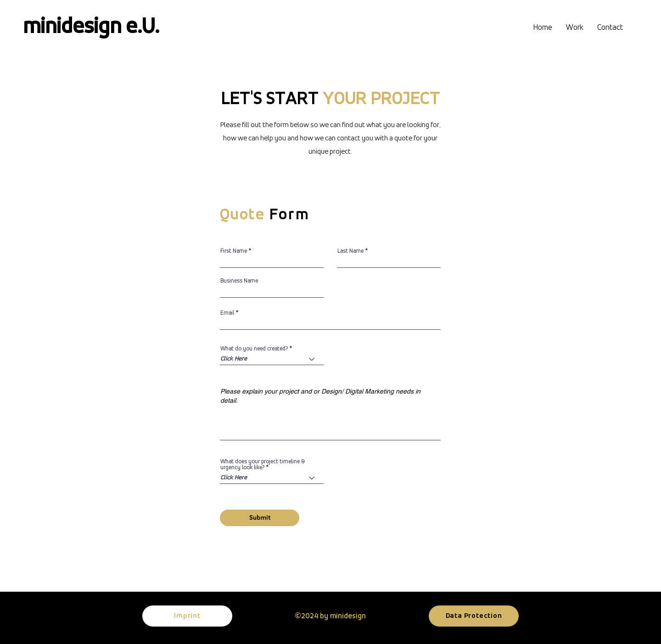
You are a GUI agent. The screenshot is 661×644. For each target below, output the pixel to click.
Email (227, 313)
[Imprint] (187, 616)
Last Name (350, 251)
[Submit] (260, 518)
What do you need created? (254, 349)
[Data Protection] (474, 616)
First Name (234, 251)
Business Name (239, 281)
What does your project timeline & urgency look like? (263, 465)
